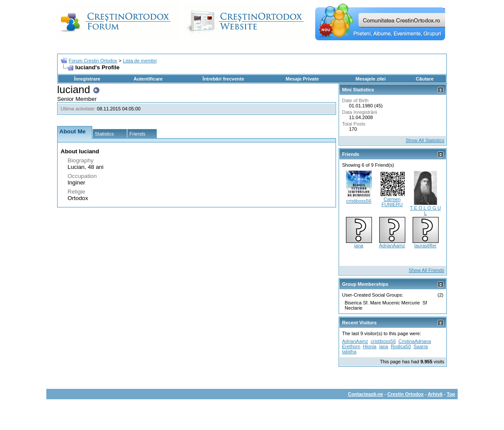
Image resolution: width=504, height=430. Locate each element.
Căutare (425, 79)
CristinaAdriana (415, 341)
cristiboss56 (359, 201)
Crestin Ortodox (406, 394)
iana (359, 246)
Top (451, 394)
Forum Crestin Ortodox (93, 61)
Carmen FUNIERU (392, 202)
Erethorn (351, 346)
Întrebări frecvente (223, 79)
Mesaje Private (302, 79)
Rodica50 (401, 346)
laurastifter (425, 246)
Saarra (421, 346)
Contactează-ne (365, 394)
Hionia (370, 346)
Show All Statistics (425, 140)
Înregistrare (87, 79)
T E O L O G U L (426, 210)
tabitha (349, 352)
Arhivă (435, 394)
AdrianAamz (392, 246)
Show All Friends (426, 270)
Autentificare (148, 79)
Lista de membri (140, 61)
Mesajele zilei (371, 79)
